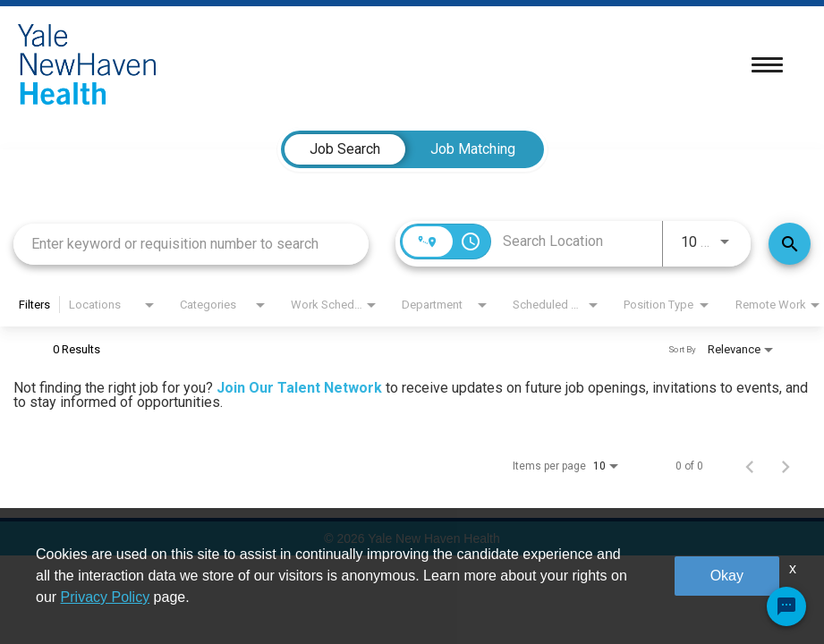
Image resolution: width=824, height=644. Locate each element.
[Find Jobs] (790, 244)
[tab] (345, 149)
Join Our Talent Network (299, 388)
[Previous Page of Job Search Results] (750, 466)
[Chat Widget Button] (786, 606)
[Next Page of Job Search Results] (786, 466)
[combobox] (191, 244)
